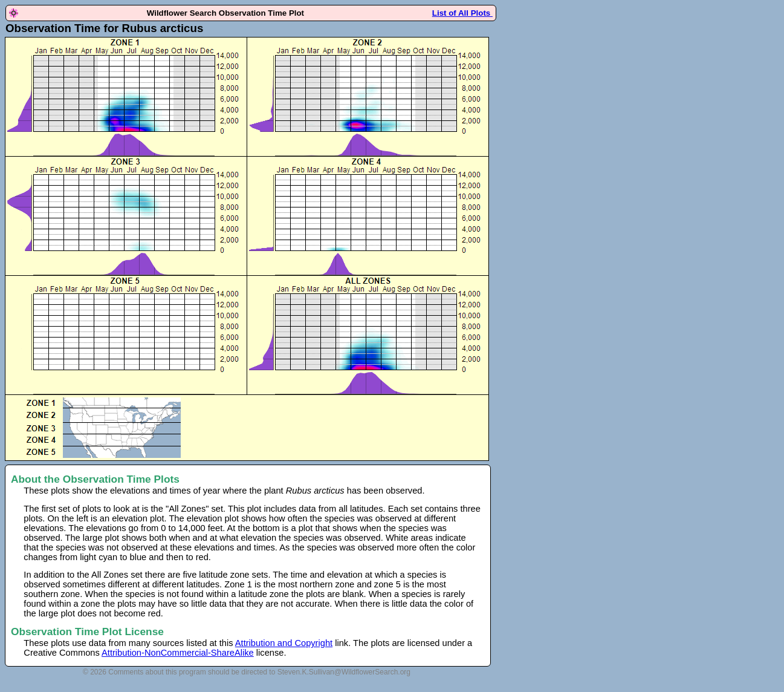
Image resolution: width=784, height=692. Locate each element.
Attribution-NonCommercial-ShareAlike (178, 653)
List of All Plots (462, 13)
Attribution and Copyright (284, 643)
